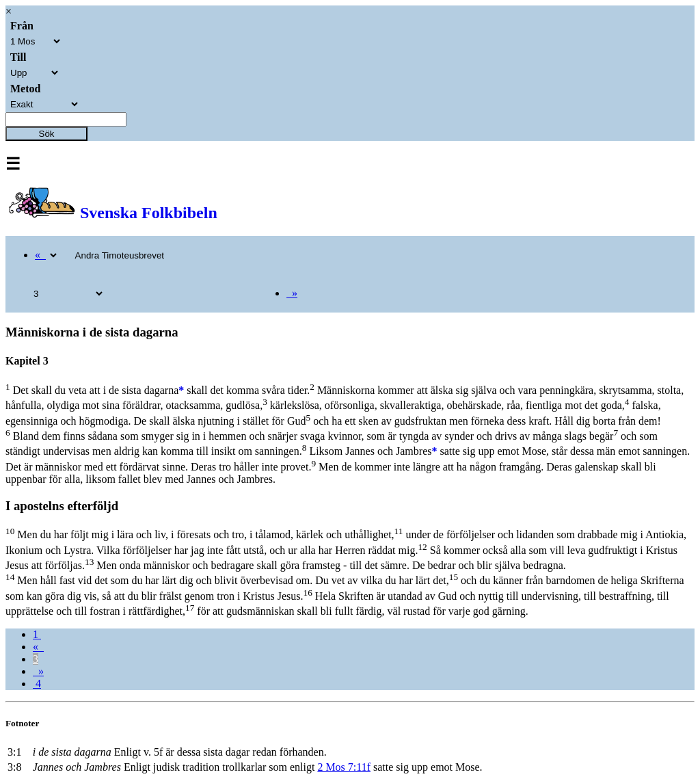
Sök (47, 134)
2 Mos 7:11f (344, 767)
